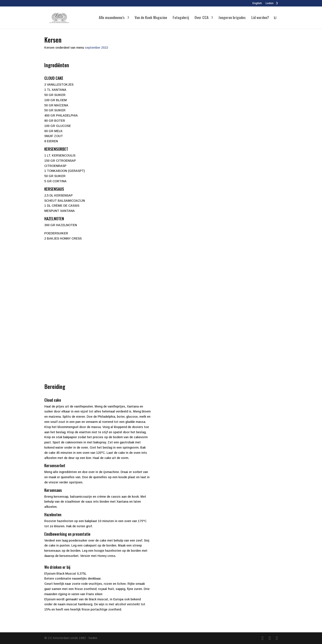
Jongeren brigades (232, 18)
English (257, 3)
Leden (269, 3)
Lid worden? (260, 18)
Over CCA (202, 18)
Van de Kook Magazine (151, 18)
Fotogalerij (181, 18)
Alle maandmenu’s (112, 18)
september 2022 (96, 48)
